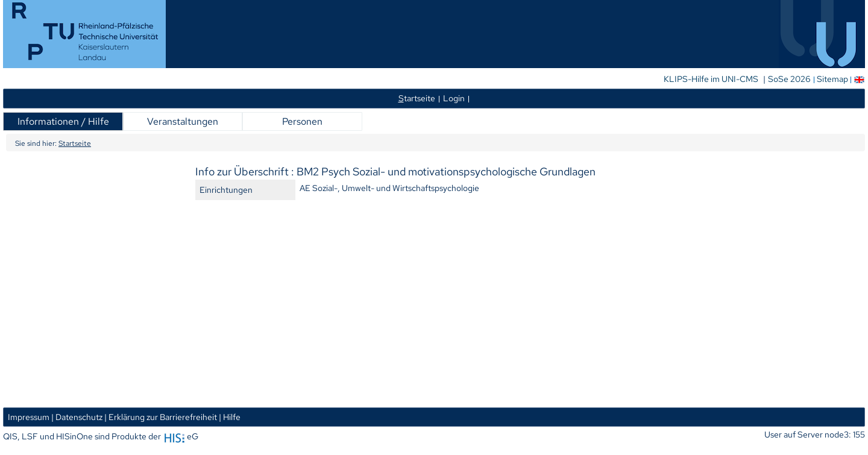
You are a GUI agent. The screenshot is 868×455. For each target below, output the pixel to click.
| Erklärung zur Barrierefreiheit (161, 417)
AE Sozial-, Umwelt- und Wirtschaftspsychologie (389, 188)
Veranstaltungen (183, 121)
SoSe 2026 (790, 79)
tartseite (417, 98)
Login (454, 98)
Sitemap (832, 79)
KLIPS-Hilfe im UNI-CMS (712, 79)
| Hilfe (230, 417)
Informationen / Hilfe (63, 121)
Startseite (75, 143)
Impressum (29, 417)
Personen (302, 121)
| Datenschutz (77, 417)
